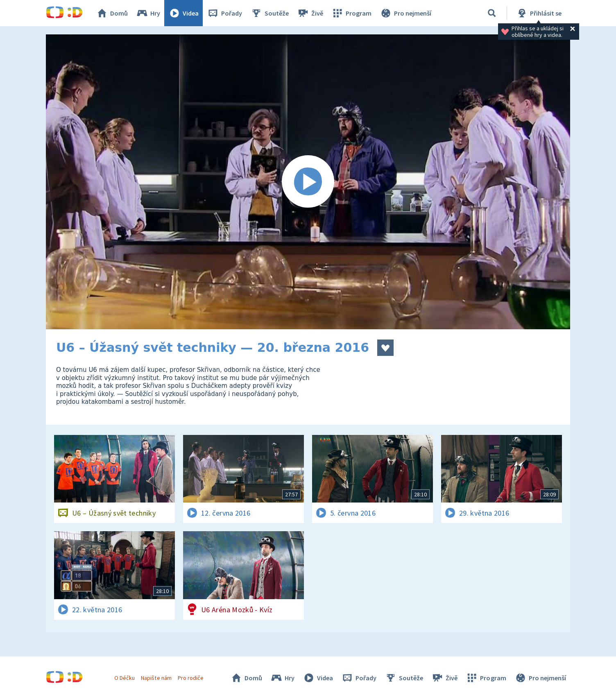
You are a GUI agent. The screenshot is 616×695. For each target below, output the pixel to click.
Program (351, 13)
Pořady (224, 13)
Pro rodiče (191, 678)
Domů (112, 13)
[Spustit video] (308, 182)
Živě (310, 13)
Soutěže (269, 13)
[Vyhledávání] (492, 13)
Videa (183, 13)
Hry (148, 13)
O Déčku (125, 678)
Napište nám (156, 678)
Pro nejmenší (405, 13)
